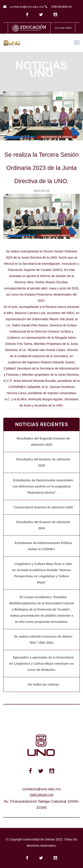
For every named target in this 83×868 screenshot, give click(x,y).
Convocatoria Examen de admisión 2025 (43, 507)
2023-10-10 (42, 191)
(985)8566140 (62, 7)
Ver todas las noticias (43, 684)
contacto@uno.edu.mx (27, 7)
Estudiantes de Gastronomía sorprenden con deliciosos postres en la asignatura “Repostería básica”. (43, 486)
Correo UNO (63, 28)
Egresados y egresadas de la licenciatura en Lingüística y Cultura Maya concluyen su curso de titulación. (41, 664)
